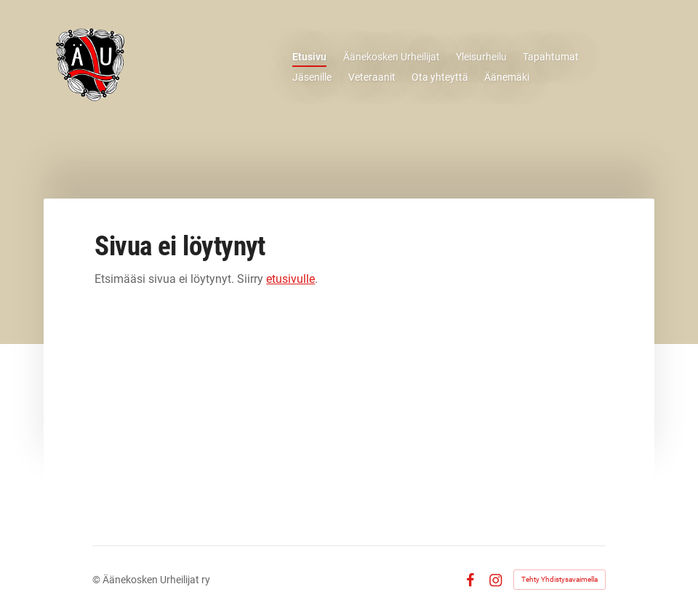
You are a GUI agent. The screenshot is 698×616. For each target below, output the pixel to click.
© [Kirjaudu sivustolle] (97, 580)
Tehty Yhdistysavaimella (559, 579)
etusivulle (290, 279)
